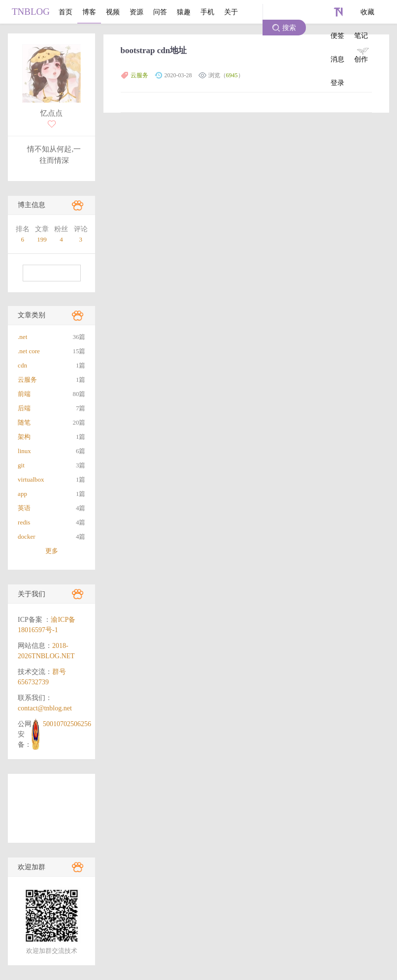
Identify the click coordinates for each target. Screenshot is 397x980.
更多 (52, 551)
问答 (160, 12)
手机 (207, 12)
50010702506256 (67, 724)
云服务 (139, 75)
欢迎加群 (32, 867)
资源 (136, 12)
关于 (231, 12)
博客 (89, 12)
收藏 (367, 12)
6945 (232, 75)
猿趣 (184, 12)
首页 (66, 12)
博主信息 (32, 205)
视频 (113, 12)
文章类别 (32, 315)
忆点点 (51, 113)
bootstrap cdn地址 (154, 50)
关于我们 (32, 594)
